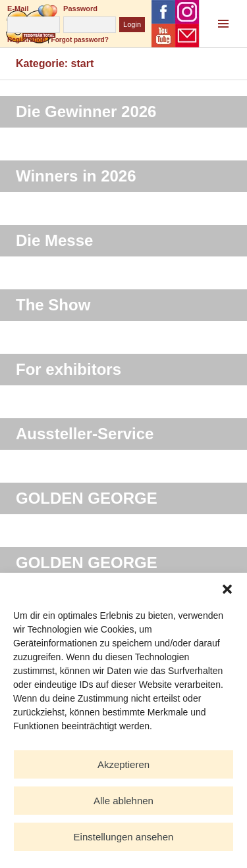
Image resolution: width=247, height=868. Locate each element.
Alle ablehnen (123, 801)
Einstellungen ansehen (124, 837)
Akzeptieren (123, 764)
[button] (227, 589)
